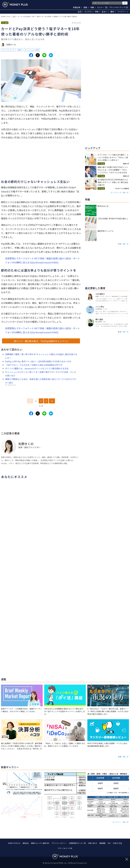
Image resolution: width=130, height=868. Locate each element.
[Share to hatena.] (51, 55)
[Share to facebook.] (31, 55)
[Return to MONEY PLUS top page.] (15, 5)
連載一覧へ (122, 757)
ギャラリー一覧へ (120, 822)
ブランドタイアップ (118, 7)
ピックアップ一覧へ (119, 192)
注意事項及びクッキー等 (77, 843)
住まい (105, 12)
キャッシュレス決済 (32, 50)
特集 (93, 7)
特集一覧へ (122, 244)
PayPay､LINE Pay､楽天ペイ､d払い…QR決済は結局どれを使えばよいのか (38, 361)
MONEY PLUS (6, 16)
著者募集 (102, 843)
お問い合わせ (93, 843)
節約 (20, 50)
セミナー (102, 7)
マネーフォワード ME (65, 848)
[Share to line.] (44, 55)
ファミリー (123, 12)
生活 (80, 12)
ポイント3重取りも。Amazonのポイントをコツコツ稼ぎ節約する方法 (37, 368)
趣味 (113, 12)
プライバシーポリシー (59, 843)
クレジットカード (8, 50)
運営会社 (26, 843)
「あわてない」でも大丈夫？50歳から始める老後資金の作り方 (34, 365)
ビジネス (89, 12)
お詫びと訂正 (117, 843)
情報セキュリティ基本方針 (40, 843)
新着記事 (78, 7)
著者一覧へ (122, 332)
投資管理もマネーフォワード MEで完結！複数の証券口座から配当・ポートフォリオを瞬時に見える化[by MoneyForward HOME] (42, 260)
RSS (109, 843)
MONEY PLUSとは (14, 843)
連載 (86, 7)
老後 (98, 12)
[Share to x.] (38, 55)
